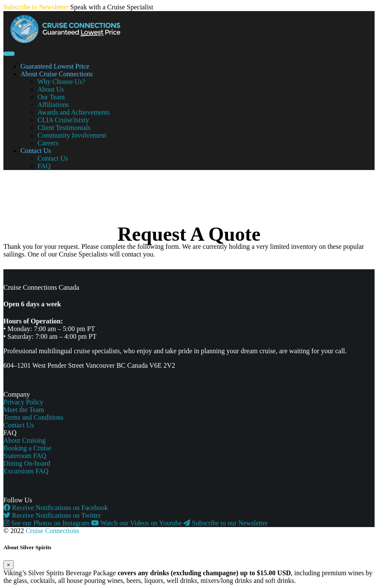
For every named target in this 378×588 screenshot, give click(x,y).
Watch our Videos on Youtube (137, 523)
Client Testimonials (64, 128)
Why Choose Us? (61, 82)
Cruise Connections (52, 531)
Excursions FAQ (26, 471)
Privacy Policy (23, 402)
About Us (51, 89)
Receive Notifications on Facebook (56, 508)
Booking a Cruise (27, 448)
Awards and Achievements (74, 112)
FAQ (44, 166)
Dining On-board (27, 463)
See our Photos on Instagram (47, 523)
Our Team (51, 97)
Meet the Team (24, 410)
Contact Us (36, 151)
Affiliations (53, 105)
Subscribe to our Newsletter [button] (225, 523)
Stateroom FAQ (25, 456)
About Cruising (25, 440)
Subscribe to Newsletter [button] (36, 7)
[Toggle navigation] (9, 54)
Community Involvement (72, 135)
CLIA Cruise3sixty (63, 120)
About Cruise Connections (57, 74)
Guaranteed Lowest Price (55, 66)
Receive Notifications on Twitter (52, 515)
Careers (48, 143)
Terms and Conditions (33, 417)
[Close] (9, 565)
